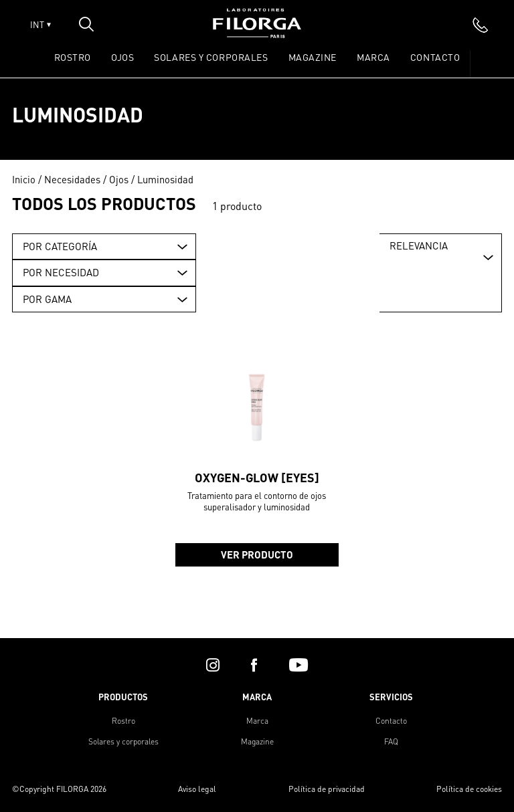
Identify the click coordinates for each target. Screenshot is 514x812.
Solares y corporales (123, 741)
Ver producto (257, 554)
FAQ (391, 741)
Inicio (24, 179)
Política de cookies (469, 789)
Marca (373, 57)
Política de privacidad (327, 789)
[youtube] (298, 665)
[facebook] (254, 665)
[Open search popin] (86, 24)
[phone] (481, 25)
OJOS (122, 57)
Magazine (313, 57)
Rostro (123, 721)
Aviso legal (197, 789)
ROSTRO (73, 57)
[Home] (257, 34)
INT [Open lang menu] (40, 25)
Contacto (435, 57)
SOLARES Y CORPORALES (211, 57)
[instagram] (213, 665)
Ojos (119, 179)
